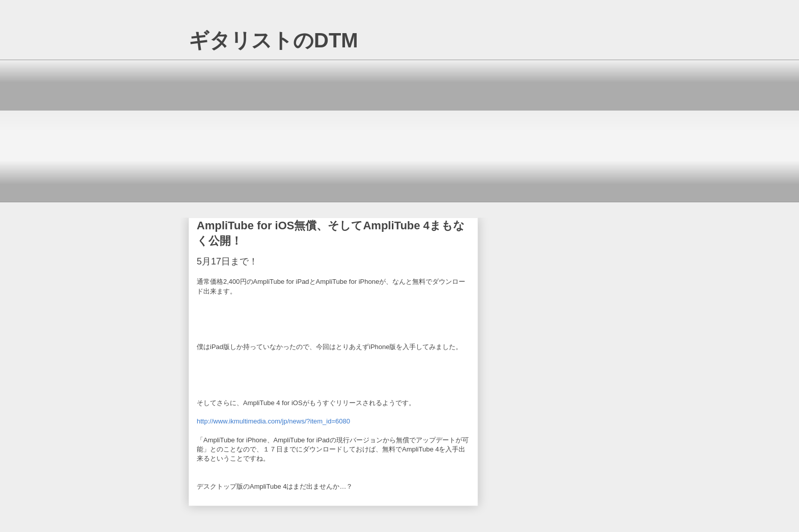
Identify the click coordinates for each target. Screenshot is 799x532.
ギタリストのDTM (273, 40)
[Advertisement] (400, 131)
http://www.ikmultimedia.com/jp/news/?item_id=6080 (273, 421)
